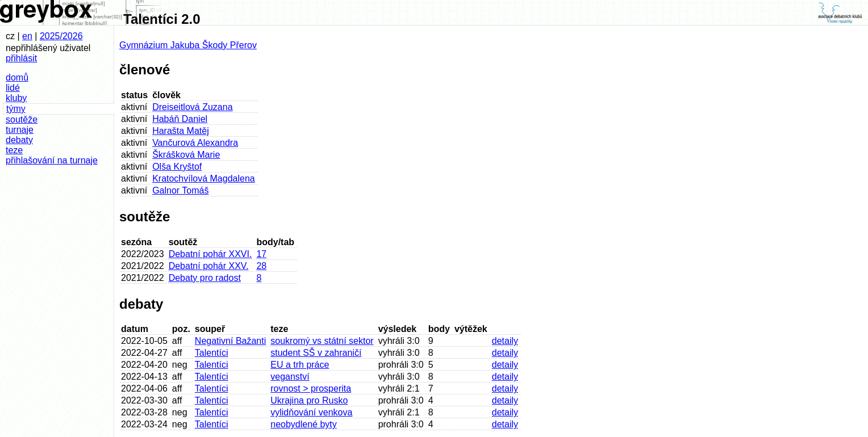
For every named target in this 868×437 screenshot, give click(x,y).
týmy (16, 109)
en (27, 36)
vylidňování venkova (311, 412)
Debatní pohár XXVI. (210, 254)
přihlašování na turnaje (52, 160)
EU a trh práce (300, 365)
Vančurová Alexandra (195, 143)
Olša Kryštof (177, 167)
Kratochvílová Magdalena (204, 178)
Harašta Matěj (181, 131)
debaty (19, 140)
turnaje (20, 130)
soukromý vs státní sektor (322, 341)
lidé (13, 88)
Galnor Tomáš (180, 190)
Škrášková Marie (186, 155)
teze (14, 150)
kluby (16, 98)
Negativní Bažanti (230, 341)
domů (17, 77)
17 (261, 254)
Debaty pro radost (205, 278)
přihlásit (21, 58)
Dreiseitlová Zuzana (192, 107)
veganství (290, 377)
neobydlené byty (304, 424)
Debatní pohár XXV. (209, 266)
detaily (505, 341)
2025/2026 (61, 36)
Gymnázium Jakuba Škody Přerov (188, 45)
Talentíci (212, 353)
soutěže (22, 119)
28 (261, 266)
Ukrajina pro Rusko (309, 400)
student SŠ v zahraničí (316, 353)
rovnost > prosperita (311, 388)
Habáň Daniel (180, 119)
